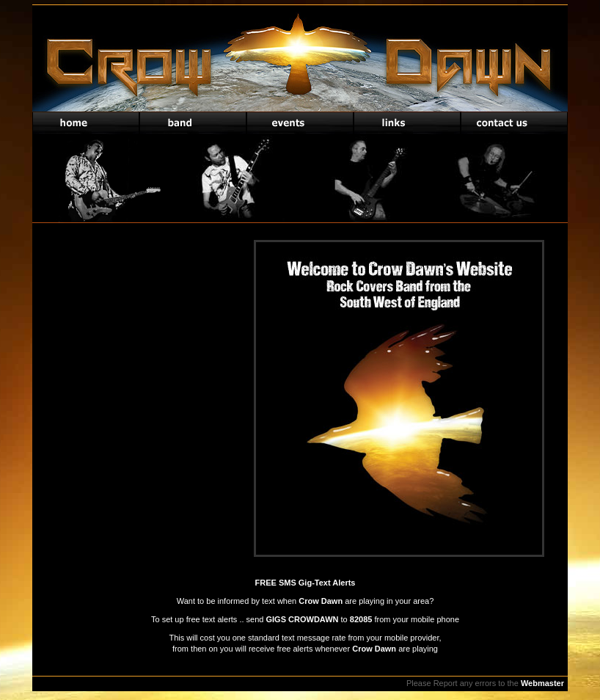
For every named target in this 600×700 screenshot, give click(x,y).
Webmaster (542, 683)
